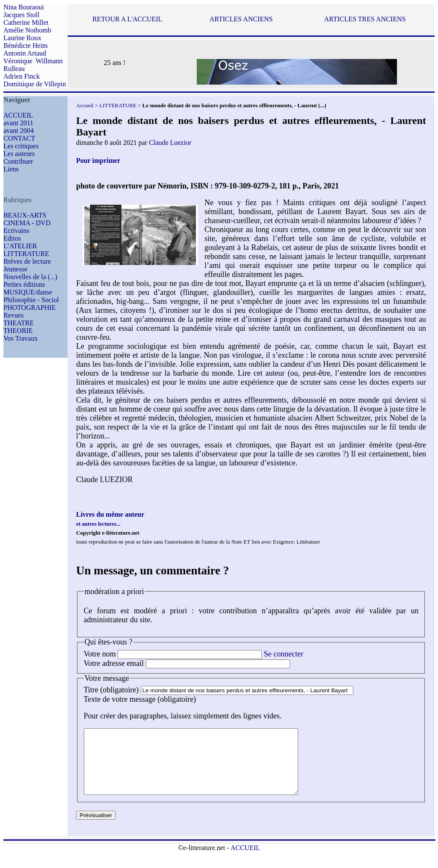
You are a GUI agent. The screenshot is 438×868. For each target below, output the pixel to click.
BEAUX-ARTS (25, 215)
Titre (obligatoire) (111, 690)
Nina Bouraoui (24, 7)
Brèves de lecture (27, 261)
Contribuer (18, 161)
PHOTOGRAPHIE (30, 307)
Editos (12, 238)
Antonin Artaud (25, 53)
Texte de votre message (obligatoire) (140, 699)
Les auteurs (19, 154)
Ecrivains (16, 231)
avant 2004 (19, 131)
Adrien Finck (22, 76)
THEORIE (18, 331)
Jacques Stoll (21, 15)
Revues (13, 315)
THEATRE (19, 323)
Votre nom (100, 654)
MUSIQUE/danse (28, 292)
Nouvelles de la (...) (30, 277)
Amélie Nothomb (27, 30)
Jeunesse (15, 269)
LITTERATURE (26, 254)
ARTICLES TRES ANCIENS (365, 19)
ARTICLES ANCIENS (241, 19)
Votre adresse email (114, 663)
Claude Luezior (170, 143)
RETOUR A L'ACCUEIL (127, 19)
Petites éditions (24, 284)
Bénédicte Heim (26, 46)
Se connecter (284, 654)
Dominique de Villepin (35, 84)
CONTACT (19, 138)
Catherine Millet (26, 22)
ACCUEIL (18, 115)
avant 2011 (18, 123)
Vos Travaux (21, 338)
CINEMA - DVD (27, 223)
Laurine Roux (22, 38)
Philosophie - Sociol (31, 300)
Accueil (85, 105)
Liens (11, 169)
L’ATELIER (20, 246)
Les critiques (21, 146)
